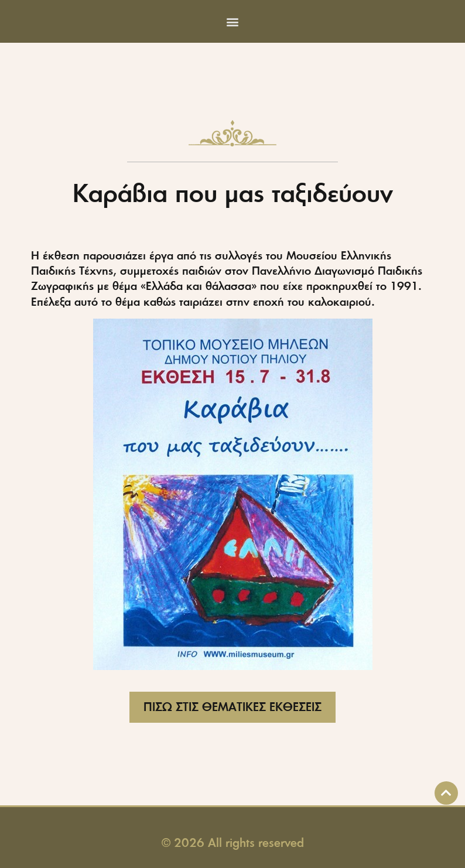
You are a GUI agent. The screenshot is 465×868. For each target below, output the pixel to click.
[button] (233, 21)
